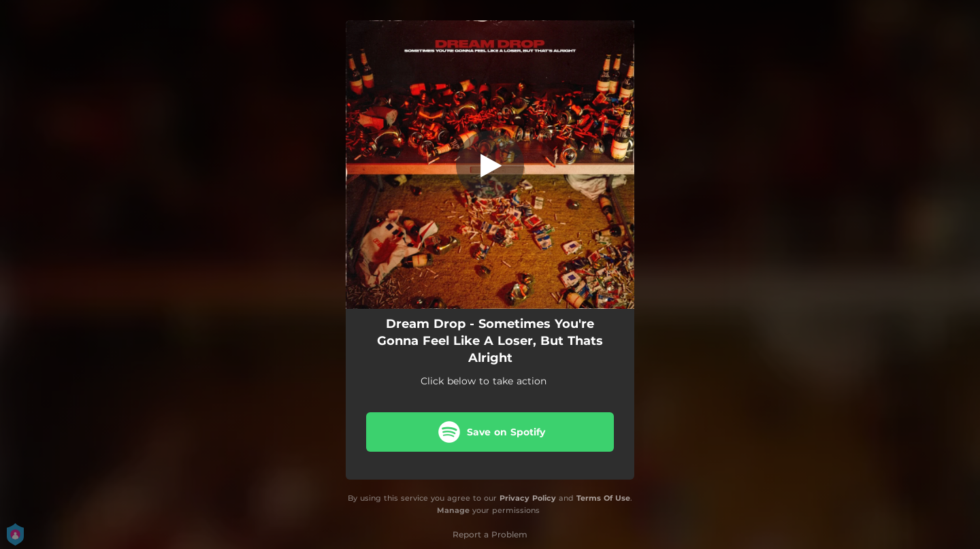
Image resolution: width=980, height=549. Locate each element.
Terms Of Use (603, 498)
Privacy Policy (528, 498)
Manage (453, 510)
